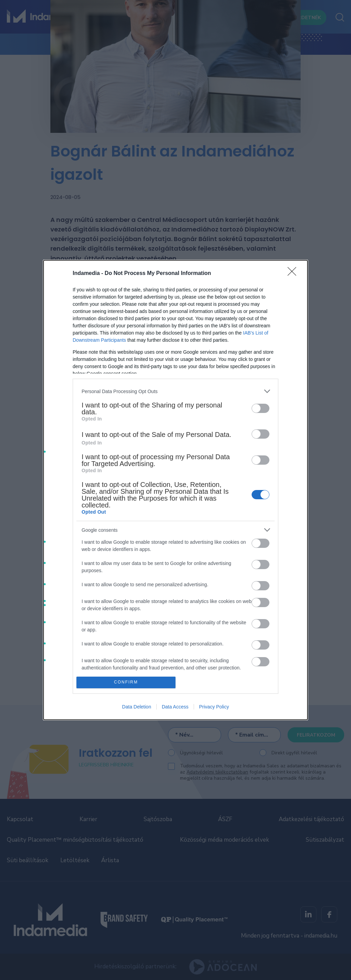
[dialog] (175, 490)
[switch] (261, 408)
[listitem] (175, 391)
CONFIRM (126, 682)
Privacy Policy (214, 707)
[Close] (294, 274)
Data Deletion (137, 707)
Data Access (175, 707)
